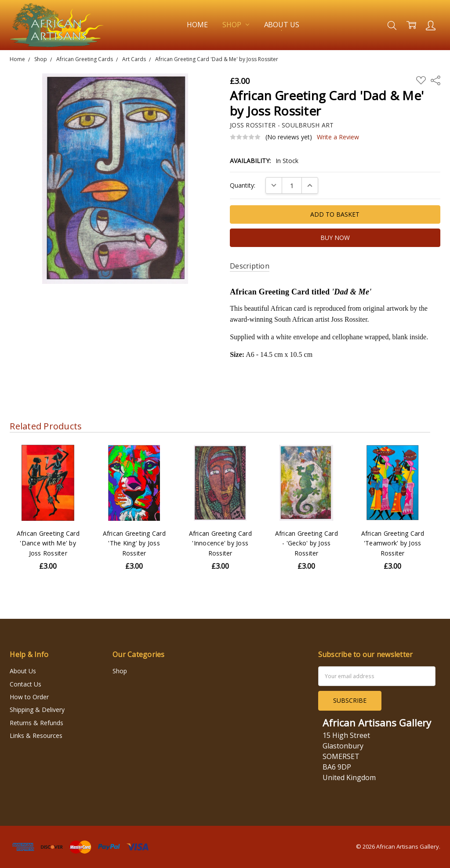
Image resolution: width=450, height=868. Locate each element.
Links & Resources (36, 735)
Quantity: (243, 185)
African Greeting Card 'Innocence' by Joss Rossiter (220, 543)
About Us (282, 25)
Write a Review (338, 137)
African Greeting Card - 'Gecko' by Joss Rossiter (307, 543)
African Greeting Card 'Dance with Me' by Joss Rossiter (48, 543)
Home (197, 25)
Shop (236, 25)
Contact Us (25, 684)
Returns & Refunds (36, 723)
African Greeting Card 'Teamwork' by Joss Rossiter (393, 543)
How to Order (29, 697)
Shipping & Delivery (37, 710)
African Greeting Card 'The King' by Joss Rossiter (134, 543)
